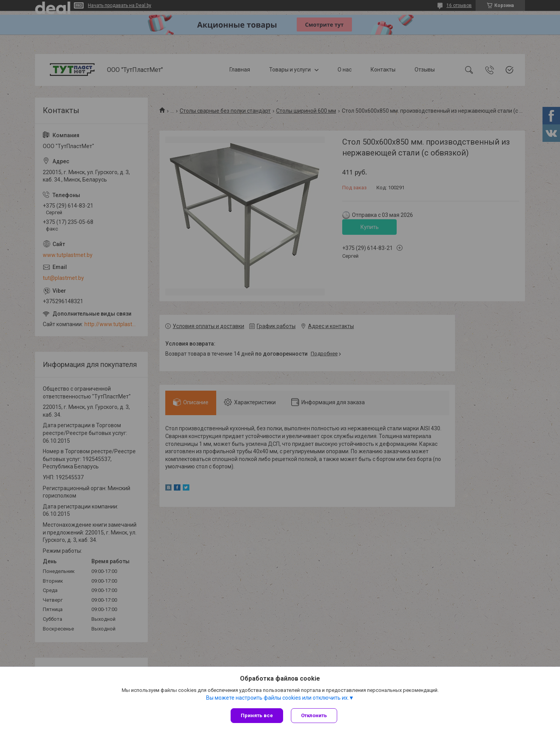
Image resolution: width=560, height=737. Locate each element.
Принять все (257, 715)
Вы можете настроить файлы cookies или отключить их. (277, 698)
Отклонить (314, 715)
